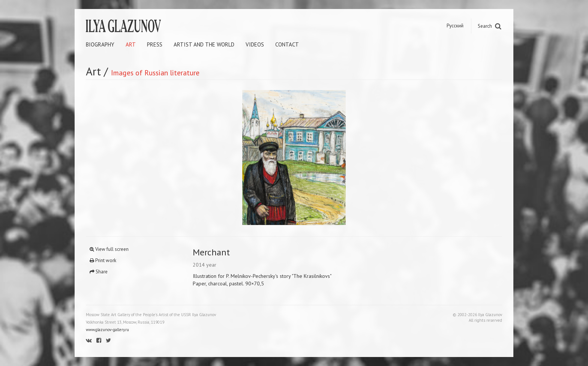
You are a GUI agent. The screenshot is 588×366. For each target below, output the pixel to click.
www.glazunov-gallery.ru (107, 330)
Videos (255, 44)
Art (131, 44)
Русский (455, 26)
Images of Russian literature (155, 73)
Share (99, 272)
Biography (100, 44)
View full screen (109, 249)
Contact (287, 44)
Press (155, 44)
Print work (103, 260)
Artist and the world (204, 44)
